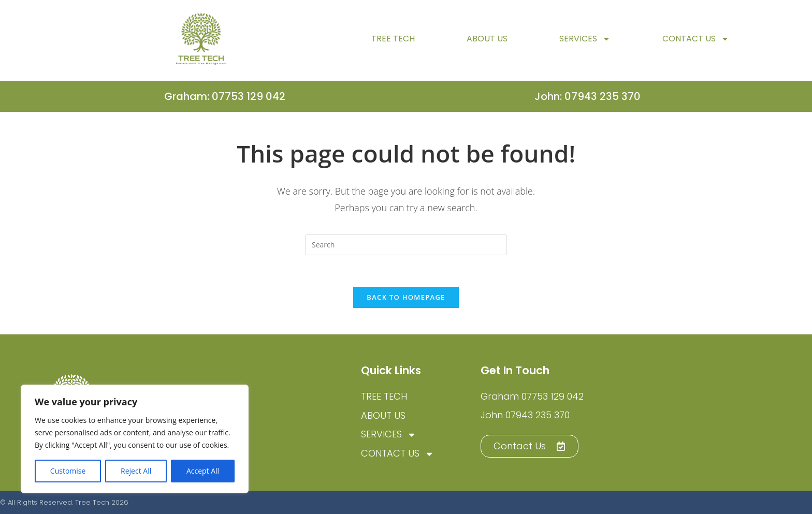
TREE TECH (393, 45)
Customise (68, 471)
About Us (487, 45)
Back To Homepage (406, 297)
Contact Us (696, 46)
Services (585, 46)
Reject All (136, 471)
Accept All (203, 471)
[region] (135, 439)
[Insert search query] (406, 245)
